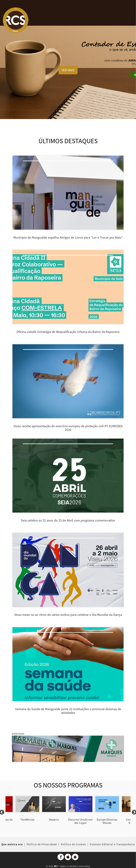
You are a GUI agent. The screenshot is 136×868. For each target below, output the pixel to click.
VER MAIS (68, 70)
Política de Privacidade (42, 844)
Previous (4, 812)
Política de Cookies (73, 844)
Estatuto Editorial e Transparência (112, 844)
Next (132, 812)
